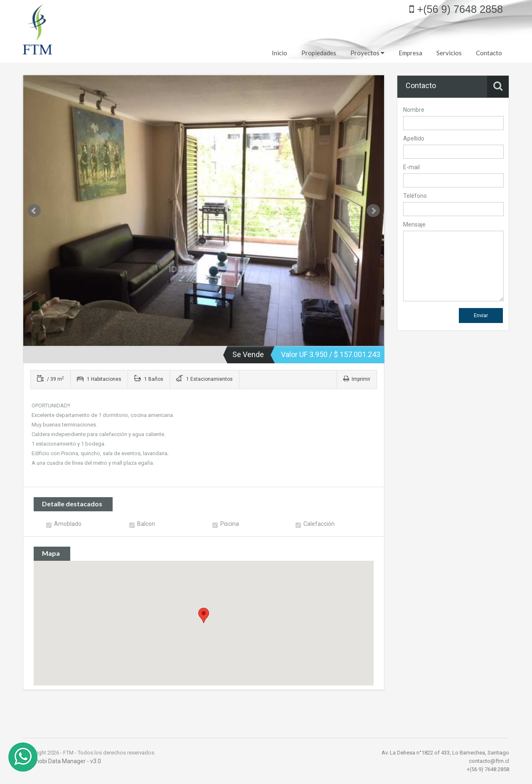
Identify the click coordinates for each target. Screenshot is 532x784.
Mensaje (414, 224)
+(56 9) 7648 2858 (456, 9)
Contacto (489, 53)
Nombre (414, 110)
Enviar (481, 315)
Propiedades (319, 53)
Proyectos (367, 53)
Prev (34, 211)
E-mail (411, 167)
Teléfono (415, 196)
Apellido (414, 138)
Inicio (280, 53)
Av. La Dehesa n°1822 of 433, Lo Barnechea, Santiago (445, 753)
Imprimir (357, 379)
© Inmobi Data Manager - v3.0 (62, 761)
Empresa (410, 53)
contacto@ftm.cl (489, 761)
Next (373, 211)
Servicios (449, 53)
